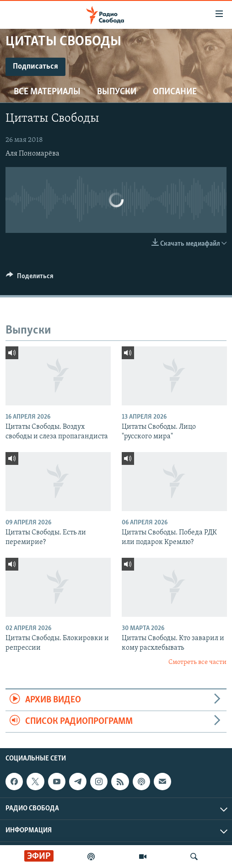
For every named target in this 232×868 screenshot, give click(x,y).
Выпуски (117, 92)
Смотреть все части (197, 662)
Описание (175, 92)
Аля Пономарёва (32, 154)
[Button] (30, 278)
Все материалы (47, 92)
